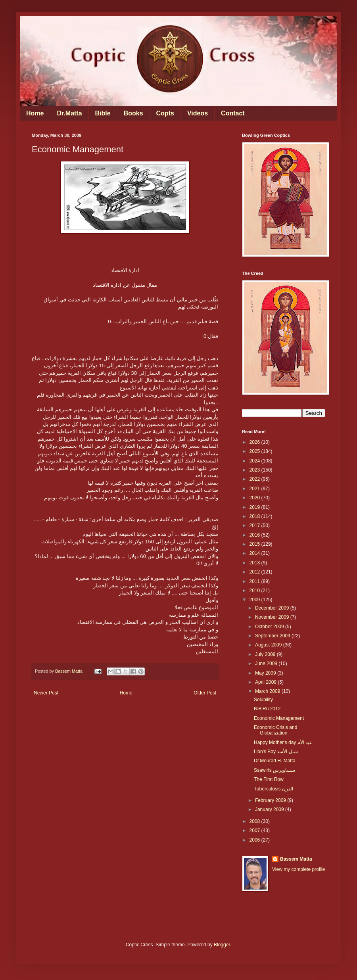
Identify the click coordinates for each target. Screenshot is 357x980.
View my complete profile (298, 869)
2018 (255, 516)
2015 (255, 544)
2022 (255, 479)
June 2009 (267, 664)
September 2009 (273, 636)
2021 (255, 489)
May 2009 (266, 673)
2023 (255, 470)
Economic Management (279, 718)
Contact (233, 113)
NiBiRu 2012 (267, 709)
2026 (255, 442)
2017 (255, 525)
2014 (255, 553)
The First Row (269, 779)
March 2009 (268, 691)
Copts (165, 113)
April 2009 (266, 682)
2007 (255, 830)
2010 (255, 591)
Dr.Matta (69, 113)
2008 (255, 821)
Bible (103, 113)
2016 (255, 535)
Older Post (205, 693)
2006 (255, 840)
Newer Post (46, 693)
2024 (255, 461)
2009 (255, 600)
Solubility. (264, 700)
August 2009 (269, 645)
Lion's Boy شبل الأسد (276, 752)
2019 (255, 507)
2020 (255, 498)
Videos (198, 113)
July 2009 (266, 654)
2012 (255, 572)
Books (133, 113)
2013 (255, 563)
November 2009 (273, 617)
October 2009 (270, 627)
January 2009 (270, 809)
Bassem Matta (296, 859)
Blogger (222, 945)
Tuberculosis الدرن (274, 789)
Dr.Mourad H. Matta (275, 761)
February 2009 (271, 800)
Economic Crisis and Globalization (275, 730)
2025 (255, 451)
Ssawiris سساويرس (274, 770)
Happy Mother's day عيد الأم (283, 742)
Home (35, 113)
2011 (255, 581)
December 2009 (273, 608)
